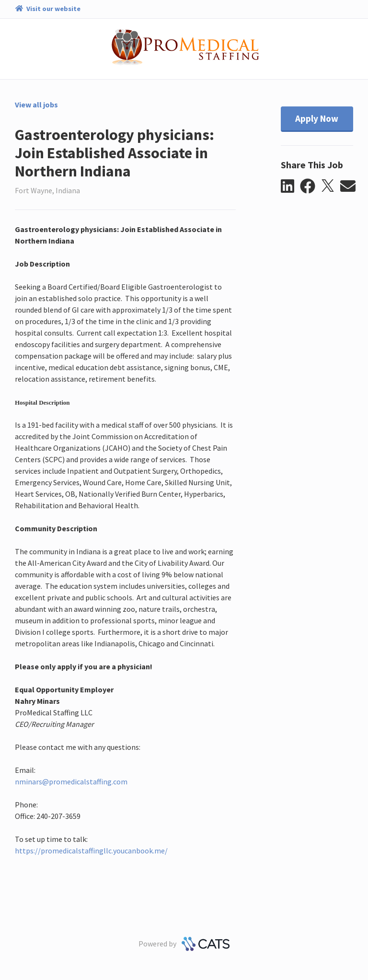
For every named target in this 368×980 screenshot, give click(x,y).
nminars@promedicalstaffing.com (71, 782)
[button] (291, 187)
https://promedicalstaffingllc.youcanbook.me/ (91, 851)
